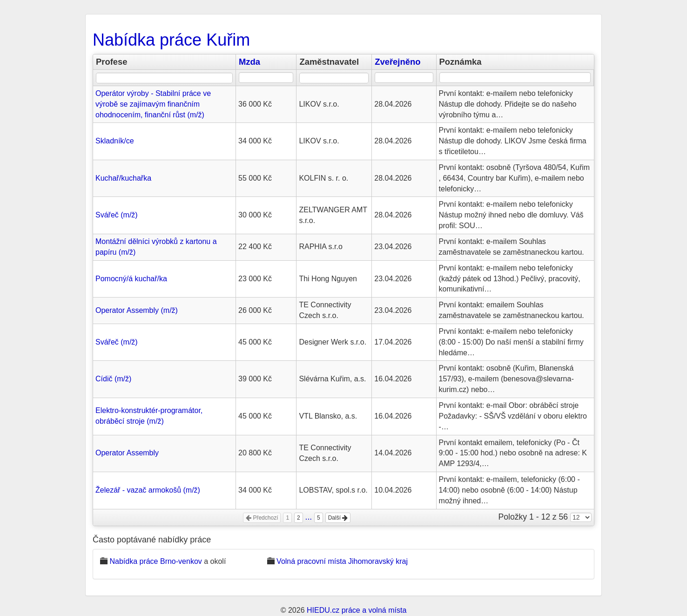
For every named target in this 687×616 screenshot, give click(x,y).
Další (338, 518)
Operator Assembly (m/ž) (137, 310)
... (309, 517)
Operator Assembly (127, 453)
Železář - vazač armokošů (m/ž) (148, 490)
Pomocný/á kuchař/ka (131, 279)
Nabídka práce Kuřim (171, 40)
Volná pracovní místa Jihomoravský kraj (342, 561)
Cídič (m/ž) (113, 379)
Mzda (249, 62)
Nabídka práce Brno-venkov (155, 561)
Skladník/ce (115, 141)
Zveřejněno (397, 62)
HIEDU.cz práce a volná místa (357, 610)
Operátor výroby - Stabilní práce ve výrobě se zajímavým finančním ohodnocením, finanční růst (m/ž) (153, 104)
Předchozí (262, 518)
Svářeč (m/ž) (117, 215)
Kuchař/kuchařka (123, 178)
